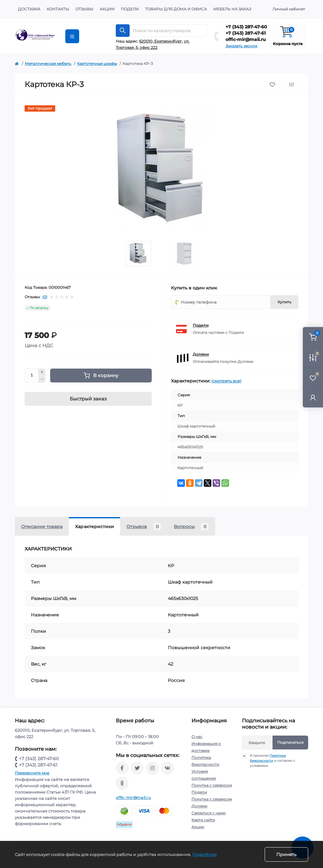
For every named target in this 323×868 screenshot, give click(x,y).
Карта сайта (203, 820)
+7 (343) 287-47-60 (246, 27)
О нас (197, 737)
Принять (286, 854)
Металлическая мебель (48, 64)
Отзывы (84, 9)
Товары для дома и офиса (176, 9)
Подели (130, 9)
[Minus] (42, 379)
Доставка (29, 9)
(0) (45, 297)
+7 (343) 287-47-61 (246, 33)
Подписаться (290, 742)
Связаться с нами (208, 813)
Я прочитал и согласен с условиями (273, 760)
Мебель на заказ (232, 9)
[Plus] (42, 372)
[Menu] (72, 36)
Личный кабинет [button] (289, 9)
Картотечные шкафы (97, 64)
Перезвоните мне (32, 773)
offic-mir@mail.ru (246, 39)
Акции (107, 9)
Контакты (58, 9)
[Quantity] (32, 376)
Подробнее (204, 854)
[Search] (123, 31)
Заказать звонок (241, 46)
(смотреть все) (226, 381)
